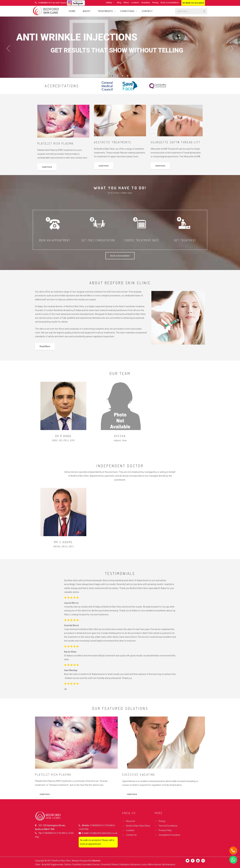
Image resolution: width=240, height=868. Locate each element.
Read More (45, 346)
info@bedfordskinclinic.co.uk (103, 833)
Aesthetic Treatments (113, 142)
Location (135, 3)
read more (47, 167)
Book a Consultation (170, 3)
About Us (131, 821)
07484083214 (49, 833)
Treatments (105, 11)
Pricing (155, 3)
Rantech (96, 861)
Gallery (109, 3)
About (87, 11)
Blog (119, 3)
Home (72, 11)
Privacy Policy (165, 830)
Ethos (126, 3)
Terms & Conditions (168, 826)
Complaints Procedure (169, 835)
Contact (147, 11)
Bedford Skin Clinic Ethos (138, 826)
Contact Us (131, 835)
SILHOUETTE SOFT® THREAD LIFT (176, 142)
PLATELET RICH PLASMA (55, 143)
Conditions (127, 11)
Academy (146, 3)
